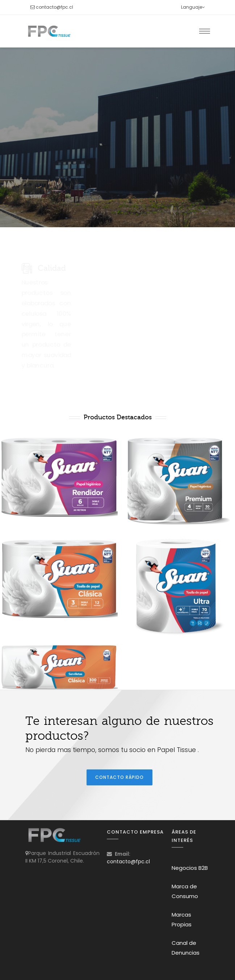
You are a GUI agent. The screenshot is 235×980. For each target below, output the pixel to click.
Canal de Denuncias (186, 948)
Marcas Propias (182, 919)
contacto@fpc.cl (54, 7)
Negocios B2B (190, 868)
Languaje (193, 7)
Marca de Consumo (185, 891)
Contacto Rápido (119, 777)
